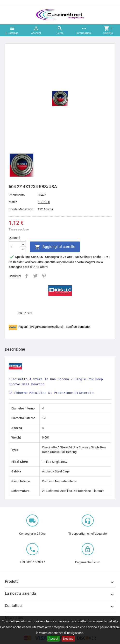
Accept (53, 639)
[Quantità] (14, 247)
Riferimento (17, 195)
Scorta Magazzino (21, 209)
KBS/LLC (44, 202)
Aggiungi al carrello (55, 247)
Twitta (35, 276)
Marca (13, 202)
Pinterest (44, 276)
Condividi (27, 276)
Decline (68, 639)
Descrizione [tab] (15, 349)
